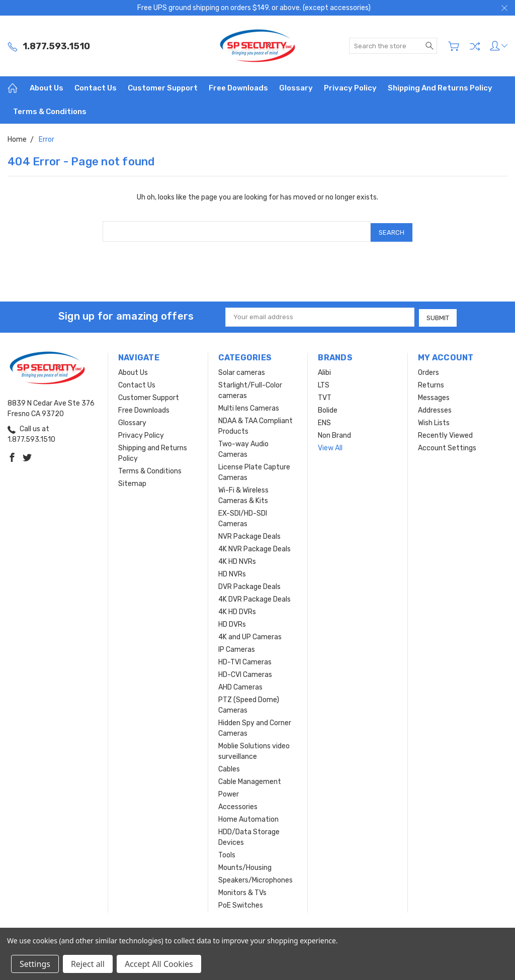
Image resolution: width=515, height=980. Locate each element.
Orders (428, 370)
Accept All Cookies (159, 964)
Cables (229, 767)
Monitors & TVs (242, 890)
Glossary (296, 88)
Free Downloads (238, 88)
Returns (431, 383)
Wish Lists (434, 420)
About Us (47, 88)
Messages (434, 395)
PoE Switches (241, 903)
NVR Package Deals (249, 534)
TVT (325, 395)
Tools (227, 853)
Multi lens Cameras (249, 406)
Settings (35, 964)
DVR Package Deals (249, 584)
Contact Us (96, 88)
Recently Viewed (445, 433)
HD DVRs (232, 622)
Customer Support (163, 88)
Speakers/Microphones (255, 878)
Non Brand (334, 433)
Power (229, 792)
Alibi (324, 370)
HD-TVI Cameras (245, 660)
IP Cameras (237, 647)
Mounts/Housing (245, 865)
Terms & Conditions (50, 112)
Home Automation (248, 817)
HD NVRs (232, 572)
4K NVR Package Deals (254, 547)
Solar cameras (242, 370)
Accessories (238, 804)
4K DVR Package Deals (254, 597)
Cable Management (250, 779)
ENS (324, 420)
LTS (324, 383)
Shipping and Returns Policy (440, 88)
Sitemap (132, 481)
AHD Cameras (240, 685)
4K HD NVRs (237, 559)
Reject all (88, 964)
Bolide (328, 408)
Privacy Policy (350, 88)
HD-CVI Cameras (245, 672)
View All (330, 446)
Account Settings (447, 446)
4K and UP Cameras (250, 634)
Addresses (435, 408)
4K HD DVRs (237, 609)
